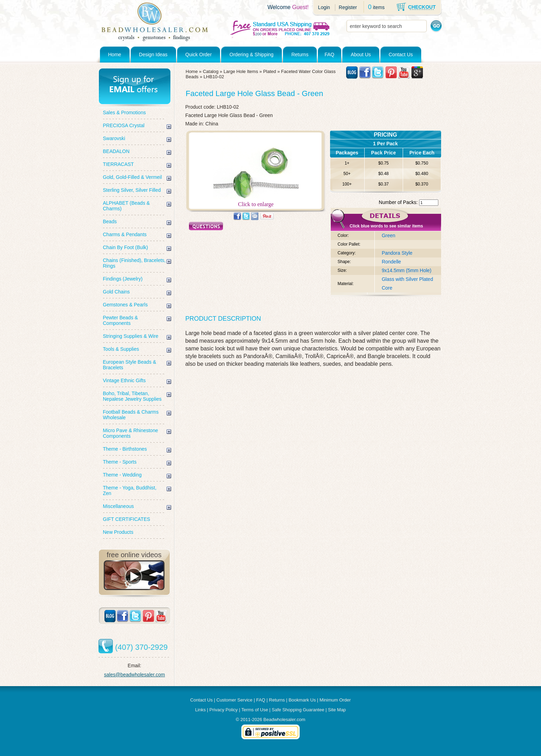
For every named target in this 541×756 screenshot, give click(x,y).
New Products (118, 532)
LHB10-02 (214, 77)
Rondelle (391, 262)
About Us (361, 54)
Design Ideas (153, 54)
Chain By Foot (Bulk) (126, 247)
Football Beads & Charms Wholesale (131, 415)
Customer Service (235, 700)
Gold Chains (116, 292)
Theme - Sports (120, 462)
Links (200, 710)
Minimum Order (335, 700)
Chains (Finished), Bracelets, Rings (134, 263)
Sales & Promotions (125, 112)
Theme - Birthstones (125, 449)
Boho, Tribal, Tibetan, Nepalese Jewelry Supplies (132, 396)
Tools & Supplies (121, 349)
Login (324, 7)
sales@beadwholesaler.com (135, 675)
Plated (269, 71)
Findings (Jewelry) (123, 279)
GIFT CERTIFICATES (127, 519)
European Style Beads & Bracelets (130, 365)
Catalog (211, 71)
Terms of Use (255, 710)
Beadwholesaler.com (284, 719)
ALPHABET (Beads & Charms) (126, 206)
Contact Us (401, 54)
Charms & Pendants (125, 234)
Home (115, 54)
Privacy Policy (224, 710)
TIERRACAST (119, 164)
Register (348, 7)
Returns (300, 54)
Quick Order (199, 54)
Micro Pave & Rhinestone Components (131, 433)
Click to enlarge (256, 202)
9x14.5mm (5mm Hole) (407, 270)
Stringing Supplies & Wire (131, 336)
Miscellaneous (119, 506)
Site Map (337, 710)
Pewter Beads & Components (120, 320)
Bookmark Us (302, 700)
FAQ (329, 54)
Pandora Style (397, 253)
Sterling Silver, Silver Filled (132, 190)
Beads (110, 221)
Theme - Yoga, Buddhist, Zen (130, 490)
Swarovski (114, 138)
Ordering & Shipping (251, 54)
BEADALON (116, 151)
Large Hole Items (241, 71)
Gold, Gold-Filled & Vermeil (133, 177)
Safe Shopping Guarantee (298, 710)
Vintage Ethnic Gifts (125, 380)
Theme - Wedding (122, 475)
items (379, 7)
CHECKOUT (422, 7)
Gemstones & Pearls (125, 305)
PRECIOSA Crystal (124, 125)
